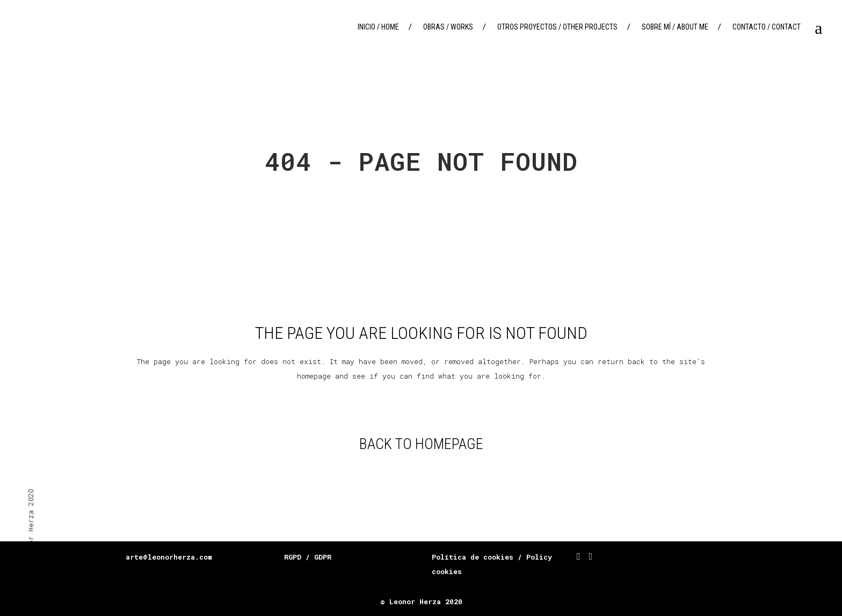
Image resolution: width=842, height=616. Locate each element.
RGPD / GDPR (308, 557)
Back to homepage (421, 444)
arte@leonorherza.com (169, 557)
